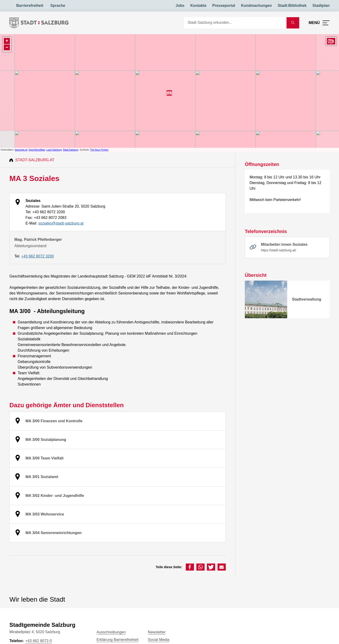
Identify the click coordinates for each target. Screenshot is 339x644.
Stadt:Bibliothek (292, 6)
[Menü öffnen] (319, 23)
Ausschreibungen (111, 632)
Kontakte (198, 6)
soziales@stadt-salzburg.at (61, 223)
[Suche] (235, 23)
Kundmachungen (256, 6)
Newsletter (157, 632)
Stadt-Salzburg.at (35, 160)
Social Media (159, 640)
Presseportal (224, 6)
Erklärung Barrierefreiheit (117, 640)
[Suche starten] (293, 23)
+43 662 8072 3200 (37, 256)
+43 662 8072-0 (38, 641)
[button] (190, 567)
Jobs (180, 6)
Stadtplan (321, 6)
